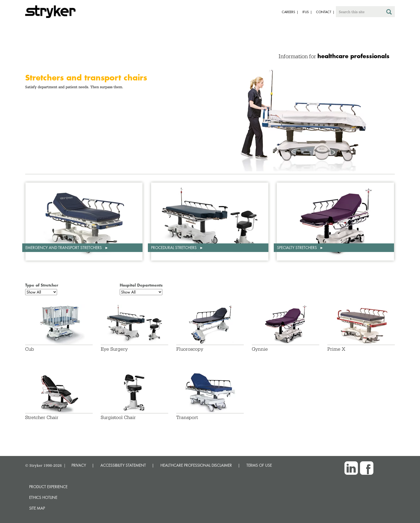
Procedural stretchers (174, 248)
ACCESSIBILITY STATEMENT (123, 465)
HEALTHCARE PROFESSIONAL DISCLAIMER (196, 465)
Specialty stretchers (297, 248)
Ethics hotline (43, 497)
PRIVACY (79, 465)
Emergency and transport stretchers (64, 248)
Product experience (48, 487)
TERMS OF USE (259, 465)
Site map (37, 508)
